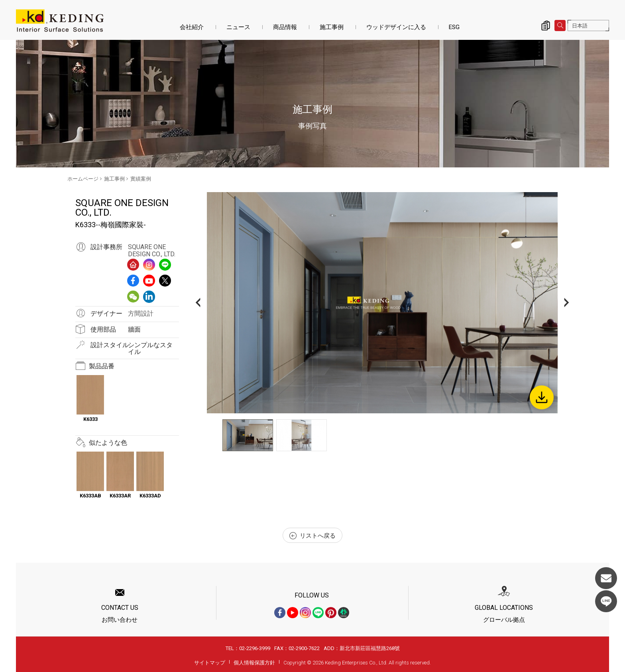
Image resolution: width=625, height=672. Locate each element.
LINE (606, 601)
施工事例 (332, 27)
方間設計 (141, 313)
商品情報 (285, 27)
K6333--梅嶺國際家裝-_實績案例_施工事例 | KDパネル (60, 21)
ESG (454, 27)
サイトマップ (210, 663)
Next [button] (567, 303)
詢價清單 (546, 26)
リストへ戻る (312, 536)
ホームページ (83, 179)
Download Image (542, 397)
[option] (382, 303)
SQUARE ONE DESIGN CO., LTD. (152, 251)
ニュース (238, 27)
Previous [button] (198, 303)
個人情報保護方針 (254, 663)
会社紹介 (192, 27)
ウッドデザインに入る (396, 27)
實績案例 (141, 179)
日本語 (580, 26)
